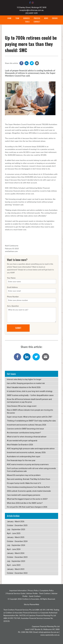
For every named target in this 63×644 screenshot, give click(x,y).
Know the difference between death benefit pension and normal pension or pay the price (29, 401)
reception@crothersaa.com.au (31, 10)
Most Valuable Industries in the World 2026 (24, 387)
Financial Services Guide (16, 593)
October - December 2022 (17, 573)
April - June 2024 (14, 549)
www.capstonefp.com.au (50, 635)
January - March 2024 (16, 553)
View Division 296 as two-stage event (22, 406)
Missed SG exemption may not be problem (24, 475)
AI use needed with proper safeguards (22, 441)
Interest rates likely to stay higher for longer (24, 379)
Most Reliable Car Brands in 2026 (20, 445)
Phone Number (31, 299)
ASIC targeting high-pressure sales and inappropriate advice (31, 449)
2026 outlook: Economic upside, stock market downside (29, 491)
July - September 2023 (16, 561)
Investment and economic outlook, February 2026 (27, 425)
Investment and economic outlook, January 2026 (26, 452)
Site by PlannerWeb (32, 604)
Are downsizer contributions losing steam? (24, 433)
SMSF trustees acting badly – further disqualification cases (30, 395)
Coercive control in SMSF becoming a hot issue (25, 429)
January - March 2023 (16, 569)
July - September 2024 (16, 545)
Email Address (31, 290)
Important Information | (19, 590)
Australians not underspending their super (24, 457)
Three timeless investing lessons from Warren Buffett (28, 487)
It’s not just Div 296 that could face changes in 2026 (27, 507)
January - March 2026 (16, 521)
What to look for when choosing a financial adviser (27, 437)
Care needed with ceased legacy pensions (24, 495)
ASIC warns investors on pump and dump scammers (28, 464)
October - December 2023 (17, 557)
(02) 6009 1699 (31, 13)
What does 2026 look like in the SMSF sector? (25, 503)
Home (9, 18)
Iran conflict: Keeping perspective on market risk (26, 383)
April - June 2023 (14, 565)
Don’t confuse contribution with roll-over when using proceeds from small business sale (31, 470)
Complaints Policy (47, 590)
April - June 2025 (14, 533)
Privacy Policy (33, 590)
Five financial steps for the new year (21, 460)
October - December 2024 (17, 541)
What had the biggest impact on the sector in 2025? (27, 499)
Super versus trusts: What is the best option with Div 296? (30, 417)
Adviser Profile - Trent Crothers (38, 593)
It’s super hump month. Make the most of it (24, 483)
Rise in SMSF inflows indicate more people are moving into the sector (30, 411)
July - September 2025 (16, 529)
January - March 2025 (16, 537)
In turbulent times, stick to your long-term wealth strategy (30, 391)
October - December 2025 (17, 525)
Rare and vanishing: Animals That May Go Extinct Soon (29, 479)
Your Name (31, 280)
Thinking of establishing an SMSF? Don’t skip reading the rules (31, 421)
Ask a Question (31, 314)
